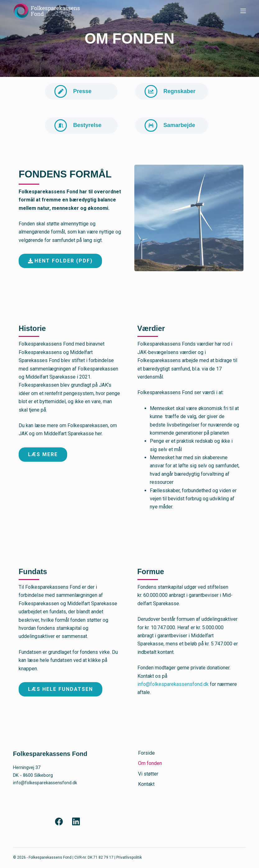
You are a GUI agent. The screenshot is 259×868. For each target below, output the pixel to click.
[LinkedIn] (76, 822)
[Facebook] (59, 822)
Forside (146, 753)
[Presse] (62, 92)
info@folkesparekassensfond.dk (46, 783)
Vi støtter (148, 774)
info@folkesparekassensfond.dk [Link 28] (173, 688)
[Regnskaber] (152, 92)
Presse (84, 92)
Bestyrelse (89, 128)
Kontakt (146, 784)
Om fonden (149, 764)
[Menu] (243, 11)
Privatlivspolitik (129, 858)
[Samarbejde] (152, 128)
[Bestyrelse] (62, 128)
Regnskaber (181, 92)
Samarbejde (181, 128)
